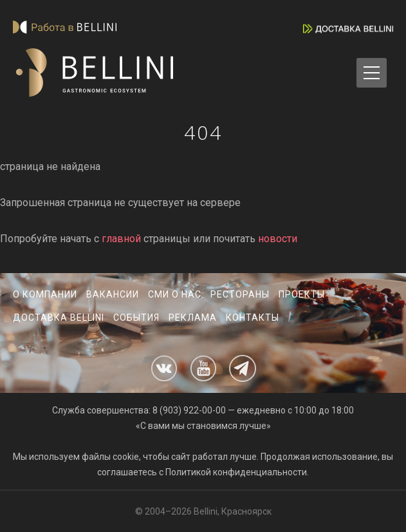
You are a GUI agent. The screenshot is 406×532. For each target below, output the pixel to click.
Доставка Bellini (59, 318)
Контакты (253, 318)
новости (278, 239)
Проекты (302, 294)
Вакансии (113, 294)
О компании (45, 294)
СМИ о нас (175, 294)
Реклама (193, 318)
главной (121, 239)
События (136, 318)
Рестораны (240, 294)
